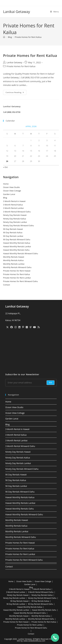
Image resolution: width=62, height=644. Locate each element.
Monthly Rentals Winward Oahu (17, 267)
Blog (5, 198)
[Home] (4, 37)
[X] (7, 327)
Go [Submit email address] (51, 383)
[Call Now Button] (55, 638)
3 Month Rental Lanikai (13, 208)
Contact (7, 285)
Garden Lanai (9, 194)
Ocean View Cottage (12, 191)
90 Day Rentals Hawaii (13, 229)
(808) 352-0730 (14, 112)
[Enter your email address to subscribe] (31, 383)
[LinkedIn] (19, 327)
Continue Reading (16, 93)
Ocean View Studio (11, 187)
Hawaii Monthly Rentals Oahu (16, 250)
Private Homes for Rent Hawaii (17, 271)
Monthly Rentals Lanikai (14, 264)
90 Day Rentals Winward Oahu (17, 239)
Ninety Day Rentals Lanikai (15, 222)
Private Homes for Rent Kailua (28, 37)
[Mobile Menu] (55, 12)
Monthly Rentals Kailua (13, 260)
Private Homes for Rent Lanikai (17, 278)
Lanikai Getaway (17, 12)
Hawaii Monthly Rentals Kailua (17, 243)
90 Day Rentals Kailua (13, 232)
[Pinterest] (23, 327)
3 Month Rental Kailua (13, 205)
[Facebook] (12, 327)
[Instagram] (16, 327)
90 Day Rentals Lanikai (13, 236)
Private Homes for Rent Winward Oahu (20, 281)
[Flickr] (27, 327)
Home (6, 184)
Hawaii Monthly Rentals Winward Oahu (21, 253)
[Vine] (30, 327)
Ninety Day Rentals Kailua (15, 219)
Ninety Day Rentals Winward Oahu (18, 225)
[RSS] (39, 327)
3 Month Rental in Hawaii (14, 201)
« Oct (5, 167)
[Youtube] (34, 327)
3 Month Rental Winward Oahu (17, 212)
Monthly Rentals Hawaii (14, 257)
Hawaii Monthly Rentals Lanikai (17, 246)
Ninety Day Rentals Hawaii (15, 215)
